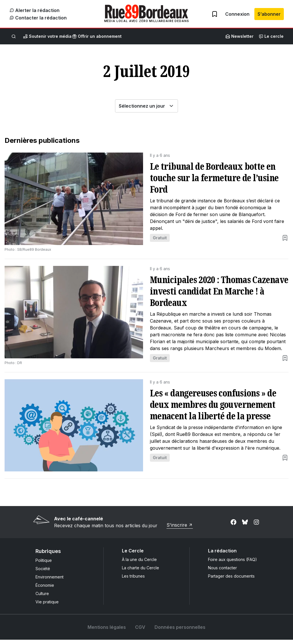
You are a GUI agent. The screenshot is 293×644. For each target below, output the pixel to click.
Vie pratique (47, 606)
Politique (44, 565)
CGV (140, 631)
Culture (42, 598)
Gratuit (160, 242)
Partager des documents (231, 580)
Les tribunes (133, 580)
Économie (45, 589)
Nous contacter (222, 572)
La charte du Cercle (140, 572)
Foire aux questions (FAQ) (232, 564)
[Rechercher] (14, 41)
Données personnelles (180, 631)
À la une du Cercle (139, 564)
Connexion (237, 16)
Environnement (50, 581)
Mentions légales (107, 631)
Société (43, 573)
